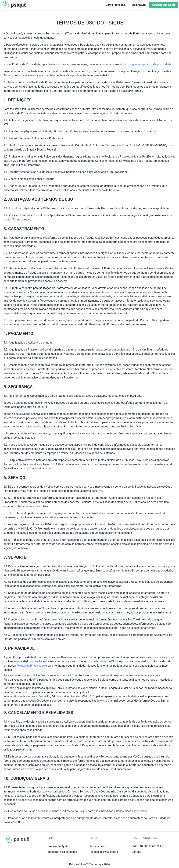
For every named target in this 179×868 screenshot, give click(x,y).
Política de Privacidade (31, 666)
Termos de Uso (99, 846)
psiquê (19, 5)
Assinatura (139, 5)
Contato (136, 852)
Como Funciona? (116, 5)
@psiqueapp (69, 852)
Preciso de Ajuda (58, 846)
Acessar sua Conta (164, 5)
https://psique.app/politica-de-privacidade (145, 64)
